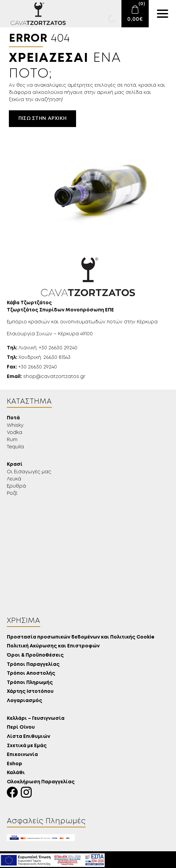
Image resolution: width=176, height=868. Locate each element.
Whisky (15, 425)
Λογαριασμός (25, 701)
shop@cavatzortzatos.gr (46, 377)
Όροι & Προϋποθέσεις (35, 655)
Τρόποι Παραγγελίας (33, 665)
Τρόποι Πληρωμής (30, 683)
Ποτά (13, 418)
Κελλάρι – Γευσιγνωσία (36, 719)
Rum (12, 440)
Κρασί (15, 465)
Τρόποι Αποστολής (31, 674)
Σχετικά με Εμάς (27, 746)
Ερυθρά (16, 486)
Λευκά (14, 479)
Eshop (14, 764)
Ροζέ (12, 493)
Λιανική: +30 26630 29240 (42, 348)
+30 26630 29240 (32, 367)
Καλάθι (16, 773)
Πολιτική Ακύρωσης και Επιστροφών (53, 646)
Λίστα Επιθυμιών (28, 737)
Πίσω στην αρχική (42, 118)
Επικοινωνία (22, 755)
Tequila (15, 447)
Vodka (14, 433)
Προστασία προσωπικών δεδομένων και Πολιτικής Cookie (81, 637)
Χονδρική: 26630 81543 (39, 358)
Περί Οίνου (21, 727)
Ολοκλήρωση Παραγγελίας (41, 782)
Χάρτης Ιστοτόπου (30, 692)
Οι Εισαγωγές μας (29, 472)
